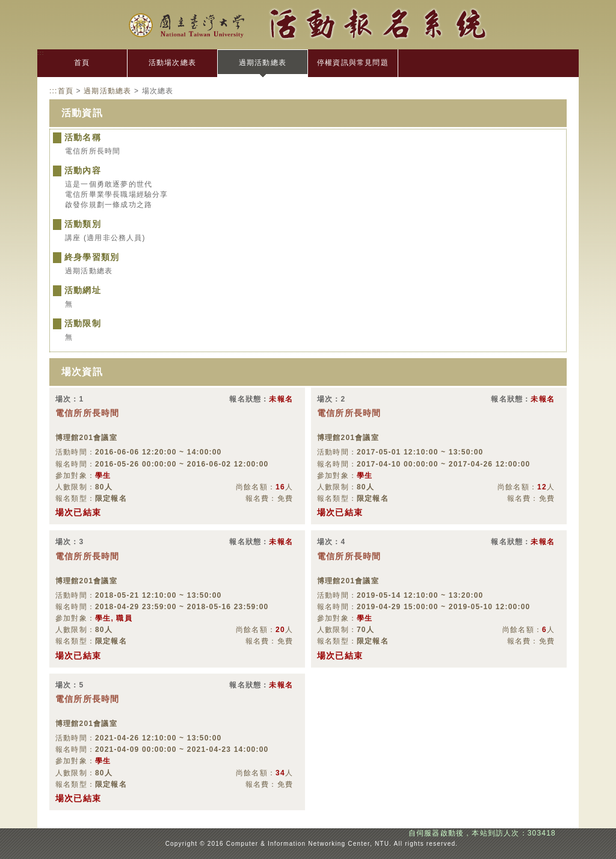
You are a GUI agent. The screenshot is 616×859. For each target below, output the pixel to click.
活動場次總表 (172, 63)
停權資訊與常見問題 (353, 63)
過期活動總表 (263, 63)
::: (41, 53)
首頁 (82, 63)
